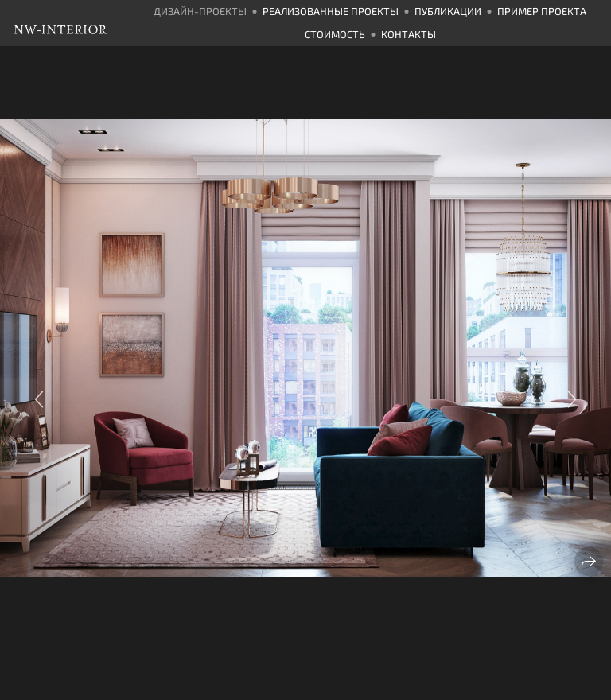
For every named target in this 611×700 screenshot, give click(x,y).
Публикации (448, 11)
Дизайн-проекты (200, 11)
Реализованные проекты (331, 11)
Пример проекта (542, 11)
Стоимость (335, 34)
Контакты (409, 34)
